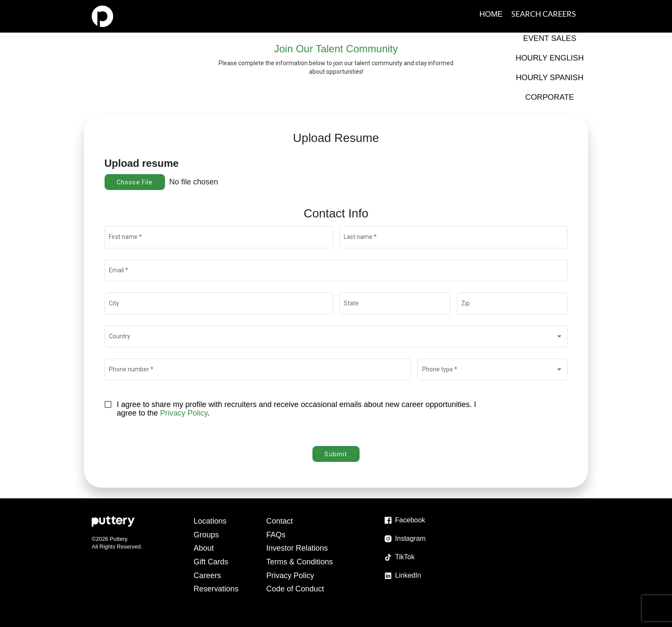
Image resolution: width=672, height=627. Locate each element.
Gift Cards (211, 562)
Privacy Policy (184, 413)
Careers (207, 576)
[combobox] (336, 338)
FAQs (276, 535)
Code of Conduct (295, 589)
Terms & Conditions (300, 562)
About (204, 548)
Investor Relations (297, 548)
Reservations (216, 589)
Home (491, 14)
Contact (280, 521)
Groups (206, 535)
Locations (210, 521)
